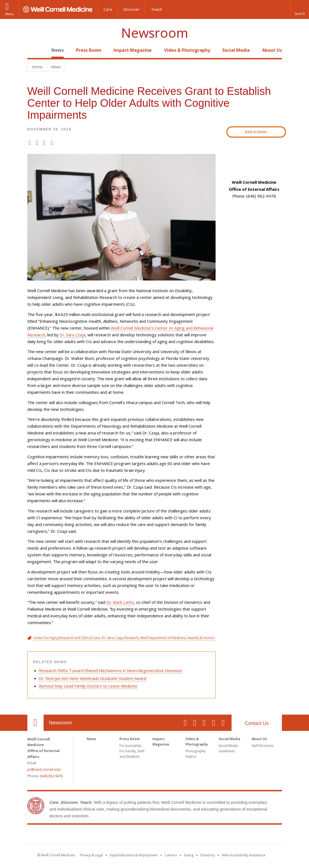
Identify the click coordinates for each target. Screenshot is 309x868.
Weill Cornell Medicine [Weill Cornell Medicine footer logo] (155, 835)
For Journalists (130, 746)
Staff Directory (263, 746)
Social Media (236, 50)
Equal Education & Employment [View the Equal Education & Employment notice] (134, 855)
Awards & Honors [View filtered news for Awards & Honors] (201, 638)
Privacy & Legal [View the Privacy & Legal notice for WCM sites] (91, 855)
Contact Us (257, 723)
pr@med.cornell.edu (44, 769)
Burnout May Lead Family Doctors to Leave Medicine (88, 686)
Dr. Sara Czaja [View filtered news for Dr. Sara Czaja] (112, 638)
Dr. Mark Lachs (120, 602)
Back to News (256, 132)
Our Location (35, 723)
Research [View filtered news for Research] (132, 638)
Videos (191, 756)
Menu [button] (10, 14)
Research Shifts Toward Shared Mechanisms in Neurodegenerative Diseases (111, 670)
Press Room (89, 50)
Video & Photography (187, 50)
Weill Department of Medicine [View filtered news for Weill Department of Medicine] (163, 638)
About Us (272, 50)
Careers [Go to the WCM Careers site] (171, 855)
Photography (196, 751)
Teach (157, 9)
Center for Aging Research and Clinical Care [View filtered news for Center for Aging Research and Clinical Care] (67, 638)
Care (108, 9)
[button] (300, 9)
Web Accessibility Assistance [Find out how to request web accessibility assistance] (244, 855)
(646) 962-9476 (51, 776)
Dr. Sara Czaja (72, 335)
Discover (131, 9)
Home (33, 50)
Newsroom (155, 33)
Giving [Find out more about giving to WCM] (189, 855)
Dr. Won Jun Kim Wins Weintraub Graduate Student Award (93, 678)
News (58, 50)
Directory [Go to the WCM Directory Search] (208, 855)
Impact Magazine (133, 50)
